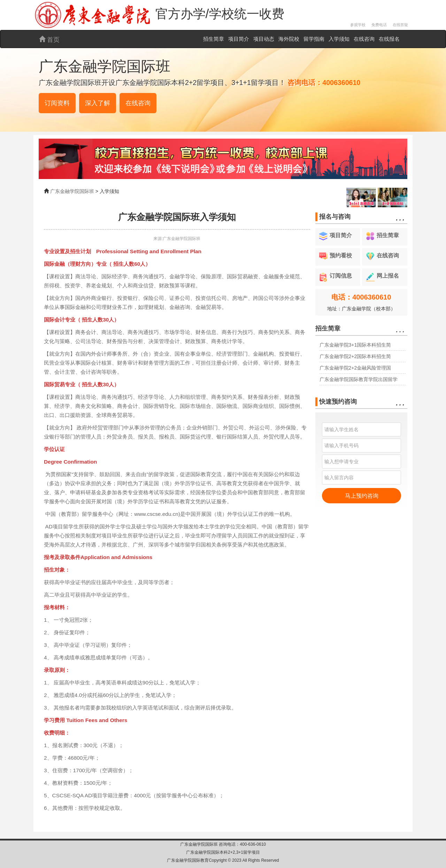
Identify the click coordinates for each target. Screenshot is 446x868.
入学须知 (339, 39)
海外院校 (289, 39)
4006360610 (341, 83)
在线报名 (389, 39)
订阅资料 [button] (57, 103)
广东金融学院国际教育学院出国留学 (359, 379)
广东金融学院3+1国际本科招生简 (355, 345)
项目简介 (239, 39)
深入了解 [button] (98, 103)
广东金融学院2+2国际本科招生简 (355, 356)
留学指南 (314, 39)
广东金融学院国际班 (72, 191)
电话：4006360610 (361, 297)
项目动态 (264, 39)
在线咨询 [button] (138, 103)
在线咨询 (364, 39)
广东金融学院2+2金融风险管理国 (355, 368)
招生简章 (214, 39)
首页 (49, 40)
